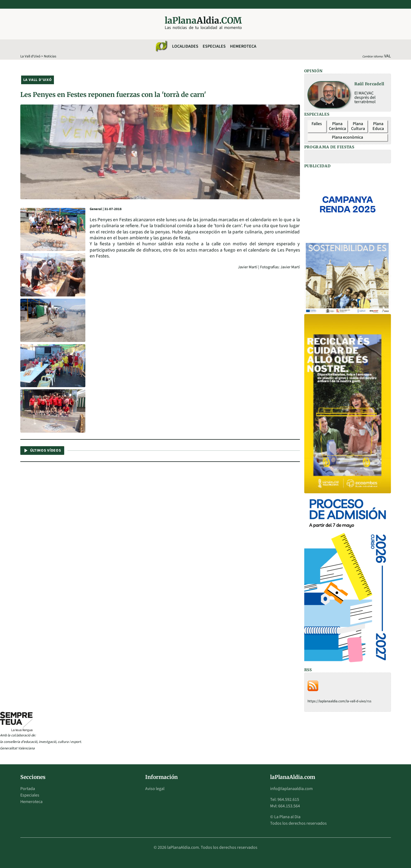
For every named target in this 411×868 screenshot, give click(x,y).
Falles (317, 124)
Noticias (50, 56)
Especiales (214, 46)
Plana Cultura (358, 126)
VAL (388, 56)
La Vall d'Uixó (30, 56)
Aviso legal (155, 789)
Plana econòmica (347, 137)
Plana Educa (378, 126)
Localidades (185, 46)
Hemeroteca (243, 46)
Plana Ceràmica (337, 126)
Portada (28, 789)
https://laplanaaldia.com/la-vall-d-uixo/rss (339, 701)
